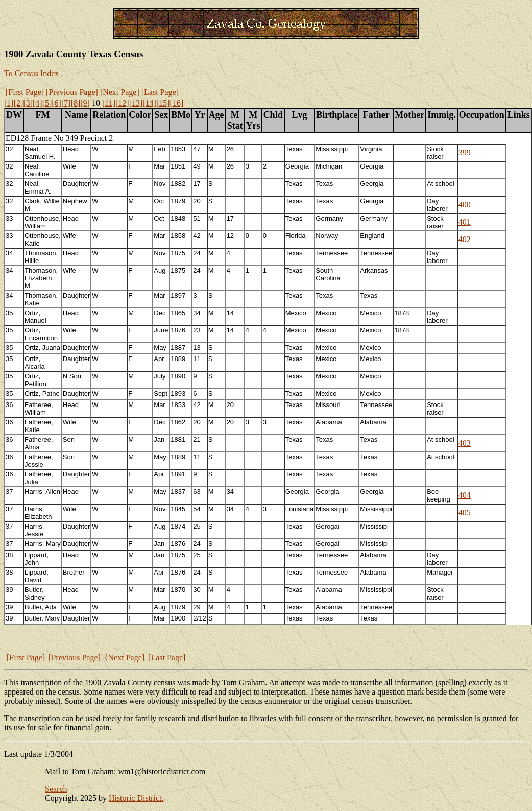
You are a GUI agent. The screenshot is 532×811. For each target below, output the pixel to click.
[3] (28, 103)
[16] (177, 103)
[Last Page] (160, 92)
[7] (66, 103)
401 (465, 222)
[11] (109, 103)
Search (56, 789)
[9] (85, 103)
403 (465, 443)
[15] (163, 103)
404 (465, 495)
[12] (122, 103)
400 (465, 205)
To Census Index (31, 73)
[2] (19, 103)
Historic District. (136, 798)
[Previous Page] (72, 92)
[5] (47, 103)
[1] (9, 103)
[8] (76, 103)
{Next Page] (124, 658)
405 (465, 512)
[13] (136, 103)
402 (465, 239)
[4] (38, 103)
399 (465, 152)
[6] (56, 103)
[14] (149, 103)
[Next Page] (120, 92)
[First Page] (25, 92)
